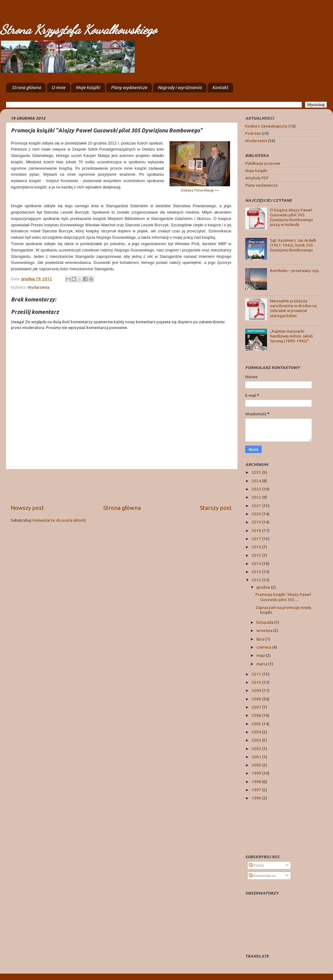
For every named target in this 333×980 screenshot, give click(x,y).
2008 (257, 699)
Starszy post (216, 508)
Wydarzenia (38, 287)
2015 (257, 555)
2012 (257, 580)
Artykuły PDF (257, 178)
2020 (257, 514)
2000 (257, 765)
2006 (257, 715)
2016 (257, 547)
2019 (257, 522)
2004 (257, 732)
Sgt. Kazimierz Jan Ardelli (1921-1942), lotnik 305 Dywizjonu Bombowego (293, 245)
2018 (257, 530)
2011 (257, 674)
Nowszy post (27, 508)
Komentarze (262, 875)
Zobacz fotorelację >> (200, 190)
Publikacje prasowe (263, 163)
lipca (261, 639)
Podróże (253, 133)
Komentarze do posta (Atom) (59, 520)
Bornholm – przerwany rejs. (295, 271)
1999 (257, 773)
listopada (265, 622)
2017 (257, 539)
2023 (257, 489)
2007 (257, 707)
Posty (256, 865)
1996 (257, 798)
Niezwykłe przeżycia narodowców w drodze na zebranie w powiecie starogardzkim (293, 308)
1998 (257, 782)
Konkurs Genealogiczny (266, 126)
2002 (257, 749)
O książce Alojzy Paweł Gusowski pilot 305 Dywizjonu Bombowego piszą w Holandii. (292, 217)
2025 (257, 472)
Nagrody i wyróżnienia (180, 87)
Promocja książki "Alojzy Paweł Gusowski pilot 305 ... (283, 597)
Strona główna (26, 87)
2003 (257, 740)
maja (261, 655)
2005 (257, 724)
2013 (257, 572)
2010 (257, 682)
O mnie (58, 87)
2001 (257, 757)
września (265, 630)
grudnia (264, 587)
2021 (257, 506)
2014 (257, 563)
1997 (257, 790)
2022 (257, 497)
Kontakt (220, 87)
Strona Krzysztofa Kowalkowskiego (78, 30)
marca (262, 664)
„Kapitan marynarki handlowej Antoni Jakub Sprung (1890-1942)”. (292, 336)
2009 (257, 690)
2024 (257, 481)
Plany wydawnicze (129, 87)
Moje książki (88, 87)
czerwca (264, 647)
